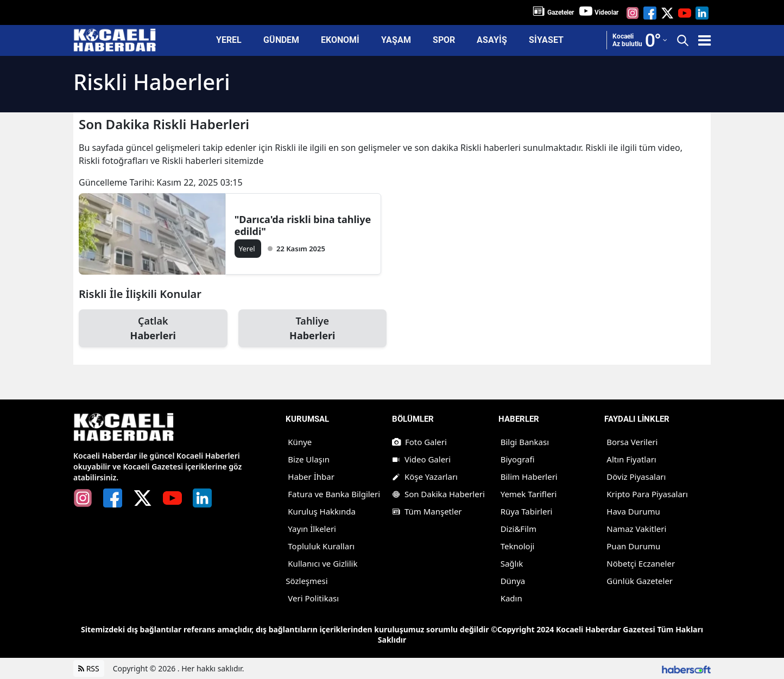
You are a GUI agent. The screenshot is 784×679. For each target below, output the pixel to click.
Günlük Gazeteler (640, 581)
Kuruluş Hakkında (322, 511)
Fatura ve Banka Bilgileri (334, 494)
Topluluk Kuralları (321, 546)
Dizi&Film (519, 529)
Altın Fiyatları (631, 459)
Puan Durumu (633, 546)
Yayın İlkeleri (312, 529)
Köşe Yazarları (425, 477)
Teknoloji (518, 546)
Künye (300, 442)
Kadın (511, 598)
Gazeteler (561, 12)
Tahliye (313, 329)
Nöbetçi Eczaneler (641, 563)
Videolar (606, 12)
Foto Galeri (419, 442)
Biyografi (518, 459)
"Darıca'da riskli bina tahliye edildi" (303, 225)
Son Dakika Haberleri (438, 494)
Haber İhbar (311, 477)
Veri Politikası (313, 598)
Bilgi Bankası (525, 442)
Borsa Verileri (632, 442)
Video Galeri (421, 459)
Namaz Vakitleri (636, 529)
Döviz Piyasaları (636, 477)
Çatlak (153, 329)
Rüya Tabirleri (527, 511)
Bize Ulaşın (309, 459)
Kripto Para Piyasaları (647, 494)
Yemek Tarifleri (529, 494)
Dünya (513, 581)
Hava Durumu (633, 511)
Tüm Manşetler (427, 511)
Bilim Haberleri (529, 477)
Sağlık (512, 563)
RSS (89, 668)
